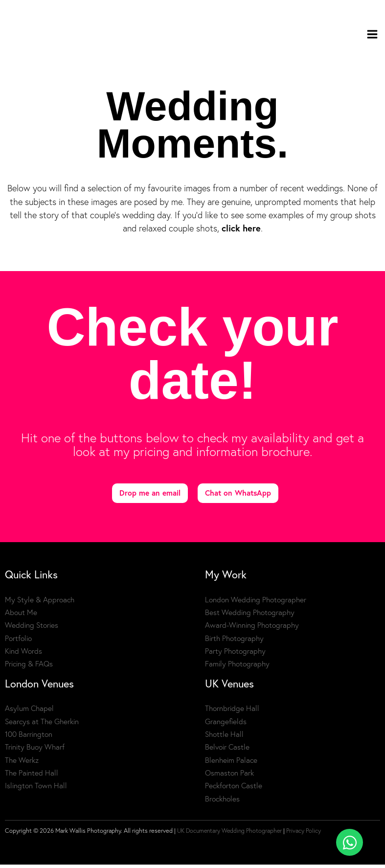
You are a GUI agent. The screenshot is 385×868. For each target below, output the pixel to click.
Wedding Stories (32, 628)
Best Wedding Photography (250, 616)
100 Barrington (29, 738)
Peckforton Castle (234, 789)
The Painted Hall (32, 776)
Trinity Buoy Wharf (35, 751)
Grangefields (226, 725)
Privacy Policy (308, 834)
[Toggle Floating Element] (350, 842)
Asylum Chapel (29, 712)
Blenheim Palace (231, 764)
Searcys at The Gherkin (42, 725)
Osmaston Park (229, 776)
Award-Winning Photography (252, 628)
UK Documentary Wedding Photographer (232, 834)
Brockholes (222, 802)
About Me (21, 616)
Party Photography (235, 654)
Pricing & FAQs (29, 667)
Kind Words (23, 654)
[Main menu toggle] (373, 36)
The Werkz (22, 764)
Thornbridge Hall (232, 712)
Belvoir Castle (227, 751)
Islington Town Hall (36, 789)
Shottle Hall (224, 738)
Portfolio (18, 642)
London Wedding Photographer (256, 603)
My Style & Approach (40, 603)
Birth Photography (234, 642)
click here (241, 232)
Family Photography (237, 667)
